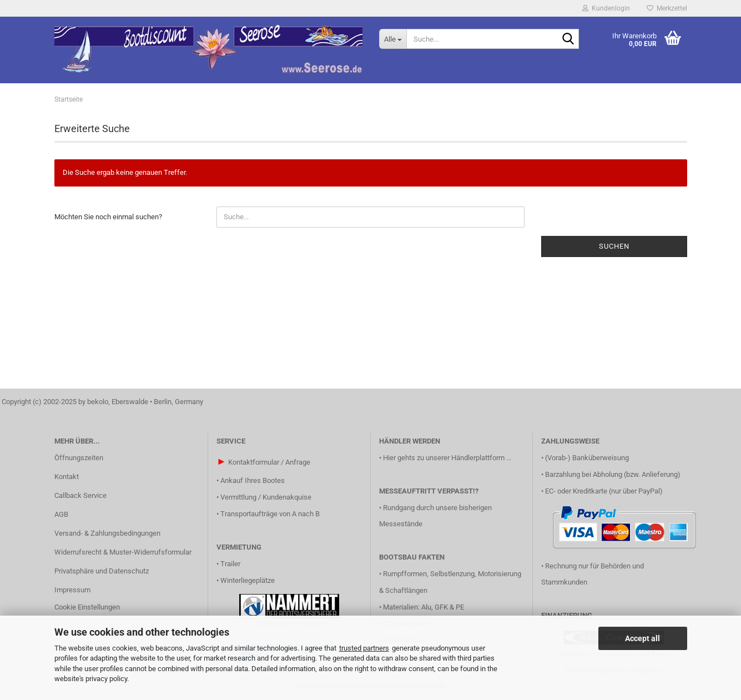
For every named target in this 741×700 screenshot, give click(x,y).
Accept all (642, 638)
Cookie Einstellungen (87, 607)
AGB (61, 514)
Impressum (72, 590)
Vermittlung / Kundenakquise (266, 497)
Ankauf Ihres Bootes (253, 480)
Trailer (230, 564)
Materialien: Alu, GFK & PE (424, 607)
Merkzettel (667, 8)
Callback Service (80, 495)
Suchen (614, 246)
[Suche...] (393, 39)
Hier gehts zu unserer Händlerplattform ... (447, 458)
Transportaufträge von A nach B (270, 514)
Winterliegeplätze (248, 580)
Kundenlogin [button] (606, 8)
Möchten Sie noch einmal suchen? (108, 217)
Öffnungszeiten (79, 458)
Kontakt (67, 477)
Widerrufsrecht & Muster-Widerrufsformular (123, 552)
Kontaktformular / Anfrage (269, 462)
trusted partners (364, 648)
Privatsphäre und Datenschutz (102, 571)
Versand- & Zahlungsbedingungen (107, 533)
